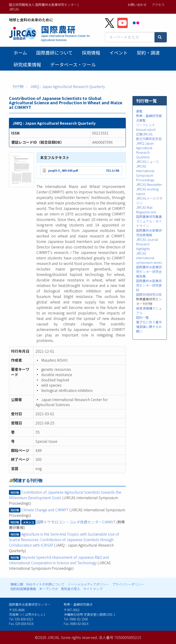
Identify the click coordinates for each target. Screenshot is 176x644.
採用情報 (91, 53)
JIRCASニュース (147, 162)
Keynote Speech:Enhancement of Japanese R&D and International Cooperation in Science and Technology (59, 560)
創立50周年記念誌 (149, 139)
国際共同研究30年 (149, 294)
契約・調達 (148, 53)
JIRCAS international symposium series (149, 258)
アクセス (158, 5)
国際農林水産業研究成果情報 (149, 233)
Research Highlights (143, 246)
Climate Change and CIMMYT (45, 510)
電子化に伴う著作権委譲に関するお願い (149, 327)
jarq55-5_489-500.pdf (63, 170)
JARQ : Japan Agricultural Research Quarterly (67, 86)
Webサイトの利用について (45, 584)
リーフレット (146, 125)
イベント (118, 53)
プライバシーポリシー (128, 584)
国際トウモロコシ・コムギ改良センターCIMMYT (76, 522)
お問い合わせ (137, 5)
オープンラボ (48, 589)
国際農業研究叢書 (149, 217)
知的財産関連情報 (23, 589)
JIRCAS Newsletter (149, 184)
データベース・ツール (73, 65)
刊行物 (18, 86)
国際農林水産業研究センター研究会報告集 (149, 272)
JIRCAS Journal (147, 239)
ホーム (20, 53)
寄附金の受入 (71, 589)
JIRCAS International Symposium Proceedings (145, 173)
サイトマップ (93, 589)
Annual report (146, 129)
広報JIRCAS (144, 134)
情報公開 (17, 584)
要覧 (139, 111)
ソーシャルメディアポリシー (88, 584)
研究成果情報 (27, 65)
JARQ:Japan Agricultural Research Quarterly (145, 150)
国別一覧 (143, 317)
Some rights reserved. (79, 637)
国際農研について (54, 53)
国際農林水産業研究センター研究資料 (149, 285)
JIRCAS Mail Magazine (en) (146, 210)
